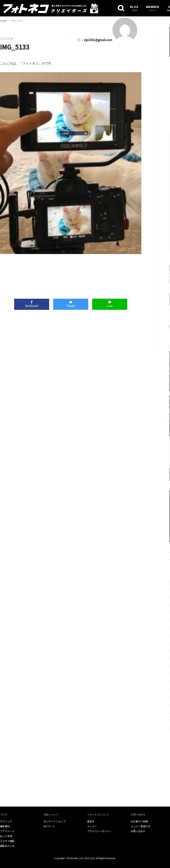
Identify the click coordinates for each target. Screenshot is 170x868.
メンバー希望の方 (140, 826)
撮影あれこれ (7, 846)
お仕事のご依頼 (139, 821)
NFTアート (49, 826)
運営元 (91, 821)
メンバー (92, 826)
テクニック (6, 821)
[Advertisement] (71, 274)
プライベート (7, 831)
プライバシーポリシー (99, 831)
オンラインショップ (55, 821)
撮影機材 (5, 826)
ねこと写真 (6, 836)
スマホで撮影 (7, 841)
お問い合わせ (138, 831)
